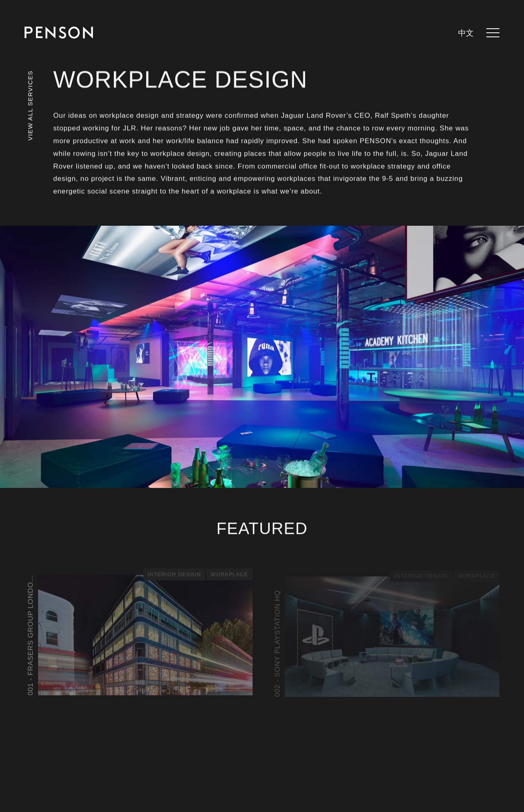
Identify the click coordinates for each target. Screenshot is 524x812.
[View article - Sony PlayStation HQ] (385, 635)
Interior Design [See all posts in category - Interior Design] (174, 574)
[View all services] (30, 117)
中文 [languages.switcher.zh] (466, 33)
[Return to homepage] (59, 33)
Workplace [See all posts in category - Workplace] (229, 574)
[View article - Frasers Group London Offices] (139, 633)
